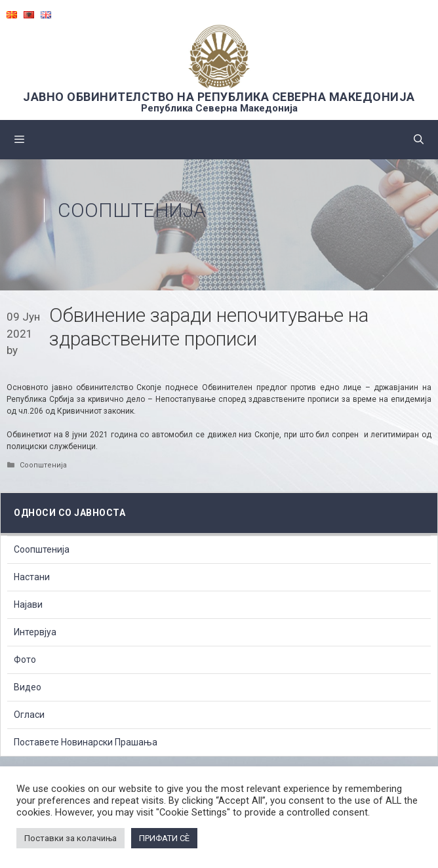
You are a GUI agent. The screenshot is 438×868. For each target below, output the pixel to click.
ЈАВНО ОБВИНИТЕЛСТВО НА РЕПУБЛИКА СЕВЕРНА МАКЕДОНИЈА (219, 97)
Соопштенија (132, 210)
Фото (25, 660)
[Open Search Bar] (419, 140)
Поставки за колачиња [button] (70, 838)
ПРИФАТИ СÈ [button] (164, 838)
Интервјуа (35, 632)
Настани (32, 577)
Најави (28, 604)
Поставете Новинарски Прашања (86, 742)
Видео (28, 687)
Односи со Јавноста (70, 513)
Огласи (29, 715)
